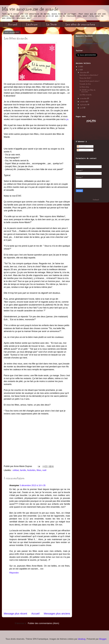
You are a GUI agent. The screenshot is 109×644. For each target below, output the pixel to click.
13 (79, 70)
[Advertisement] (90, 131)
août (82, 108)
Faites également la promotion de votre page (89, 43)
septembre (84, 105)
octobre (83, 102)
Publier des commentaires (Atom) (43, 623)
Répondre (14, 573)
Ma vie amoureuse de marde (30, 9)
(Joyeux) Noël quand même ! (89, 81)
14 (79, 67)
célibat (16, 470)
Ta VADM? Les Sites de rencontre (87, 91)
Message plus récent (15, 614)
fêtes (39, 470)
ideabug (82, 639)
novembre (84, 99)
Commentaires (83, 150)
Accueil (13, 24)
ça (67, 119)
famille (23, 470)
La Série (52, 24)
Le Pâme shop (84, 87)
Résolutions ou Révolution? (89, 75)
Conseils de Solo (85, 84)
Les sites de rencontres (80, 24)
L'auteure (32, 24)
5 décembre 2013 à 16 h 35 (33, 485)
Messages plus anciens (57, 614)
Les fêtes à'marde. (86, 95)
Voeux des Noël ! (85, 78)
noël (44, 470)
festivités (31, 470)
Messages (81, 146)
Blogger (103, 639)
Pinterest (96, 200)
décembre (84, 73)
